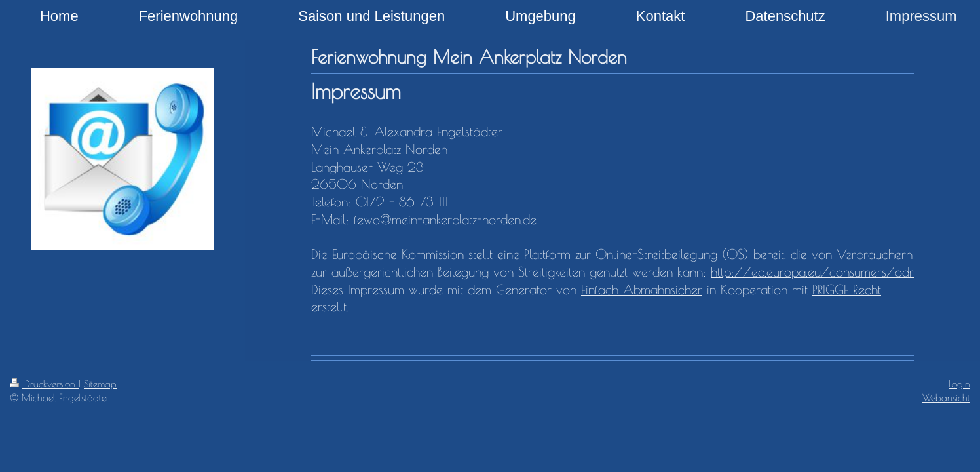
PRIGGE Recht (847, 289)
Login (959, 383)
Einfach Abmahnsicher (642, 289)
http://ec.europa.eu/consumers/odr (812, 272)
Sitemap (100, 383)
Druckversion (44, 383)
